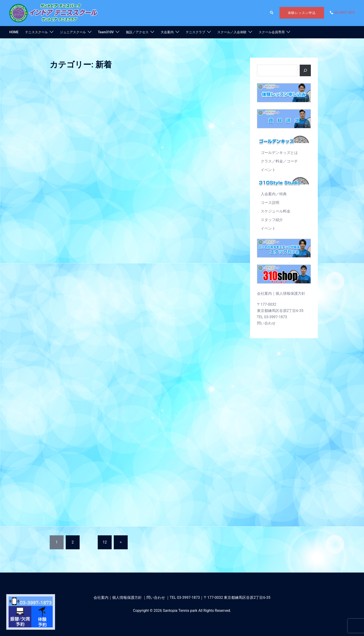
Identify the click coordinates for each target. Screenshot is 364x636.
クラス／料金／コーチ (279, 161)
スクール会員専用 (272, 32)
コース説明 (270, 203)
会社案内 (264, 293)
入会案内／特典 (274, 194)
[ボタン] (305, 70)
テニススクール (36, 32)
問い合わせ (266, 323)
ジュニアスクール (73, 32)
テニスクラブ (195, 32)
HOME (14, 32)
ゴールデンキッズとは (279, 153)
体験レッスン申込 (302, 13)
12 (105, 542)
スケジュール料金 (276, 211)
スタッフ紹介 (272, 220)
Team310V (106, 32)
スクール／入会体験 (232, 32)
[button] (272, 13)
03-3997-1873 (188, 598)
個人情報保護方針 (290, 293)
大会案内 (167, 32)
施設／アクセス (137, 32)
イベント (268, 170)
